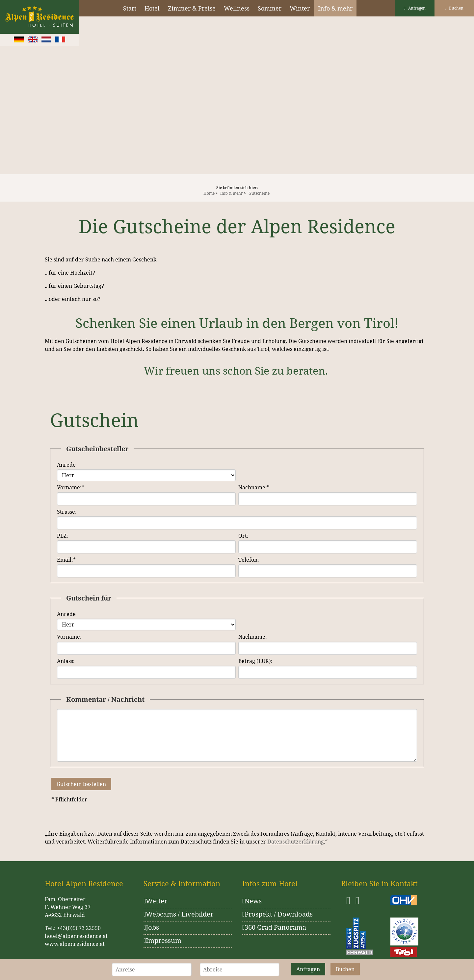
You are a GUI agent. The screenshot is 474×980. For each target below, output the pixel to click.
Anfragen (415, 8)
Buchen (454, 8)
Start (130, 8)
